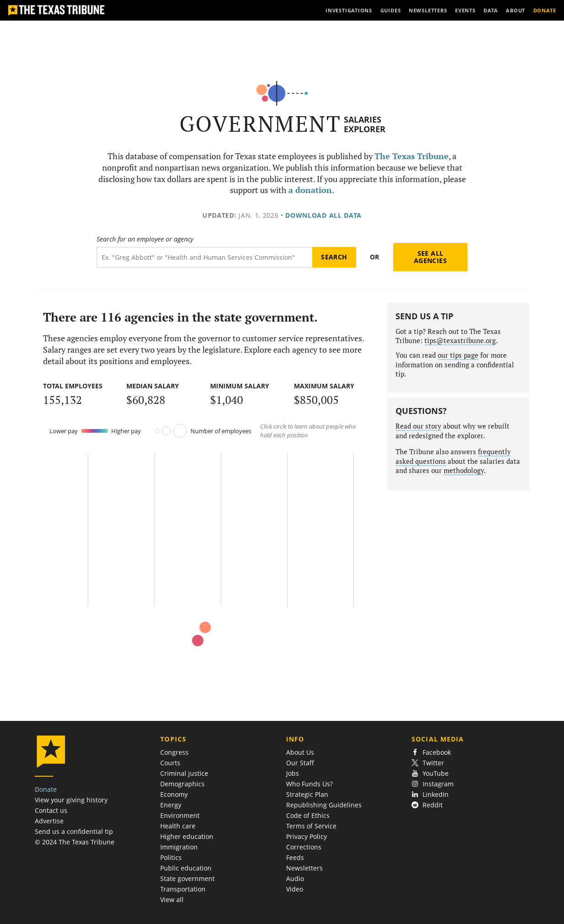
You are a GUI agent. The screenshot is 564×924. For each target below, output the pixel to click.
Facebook (431, 752)
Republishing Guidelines (324, 805)
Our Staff (300, 763)
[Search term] (204, 257)
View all (172, 900)
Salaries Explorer (365, 124)
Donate (46, 789)
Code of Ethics (308, 815)
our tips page (458, 355)
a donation (310, 190)
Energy (171, 805)
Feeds (295, 857)
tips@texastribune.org (460, 341)
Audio (295, 878)
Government (260, 124)
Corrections (304, 847)
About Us (300, 752)
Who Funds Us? (309, 784)
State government (187, 878)
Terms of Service (311, 826)
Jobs (293, 773)
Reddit (427, 805)
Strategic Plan (307, 794)
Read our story (418, 426)
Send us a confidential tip (74, 831)
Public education (186, 868)
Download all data (323, 215)
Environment (180, 815)
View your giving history (71, 800)
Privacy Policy (306, 836)
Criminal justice (184, 773)
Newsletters (304, 868)
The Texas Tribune (412, 156)
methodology (464, 470)
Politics (171, 857)
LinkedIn (430, 794)
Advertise (49, 821)
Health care (178, 826)
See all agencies (430, 257)
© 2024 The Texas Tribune (75, 842)
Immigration (179, 847)
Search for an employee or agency (145, 239)
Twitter (428, 763)
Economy (174, 794)
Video (295, 889)
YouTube (430, 773)
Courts (170, 763)
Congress (174, 752)
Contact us (51, 810)
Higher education (187, 836)
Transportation (183, 889)
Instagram (433, 784)
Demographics (182, 784)
